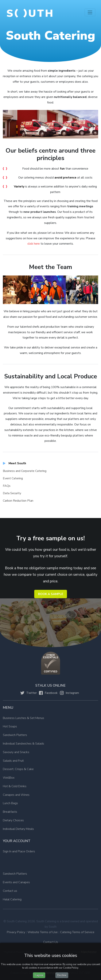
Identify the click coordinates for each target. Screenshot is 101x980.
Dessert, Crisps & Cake (18, 769)
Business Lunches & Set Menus (23, 718)
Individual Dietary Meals (18, 829)
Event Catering (13, 478)
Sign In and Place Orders (19, 851)
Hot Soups (10, 726)
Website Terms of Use (43, 932)
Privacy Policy (16, 932)
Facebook (51, 693)
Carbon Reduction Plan (18, 501)
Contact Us (51, 942)
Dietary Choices (13, 820)
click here (34, 244)
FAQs (7, 486)
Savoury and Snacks (16, 752)
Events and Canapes (16, 882)
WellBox (9, 778)
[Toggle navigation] (90, 12)
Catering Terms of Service (77, 932)
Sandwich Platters (15, 735)
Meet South (17, 463)
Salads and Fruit (13, 761)
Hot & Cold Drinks (15, 786)
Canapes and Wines (16, 795)
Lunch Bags (10, 803)
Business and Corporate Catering (25, 471)
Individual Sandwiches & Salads (23, 744)
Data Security (12, 493)
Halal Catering (12, 899)
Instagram (72, 693)
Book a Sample (51, 594)
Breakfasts (10, 812)
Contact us (10, 891)
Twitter (31, 693)
